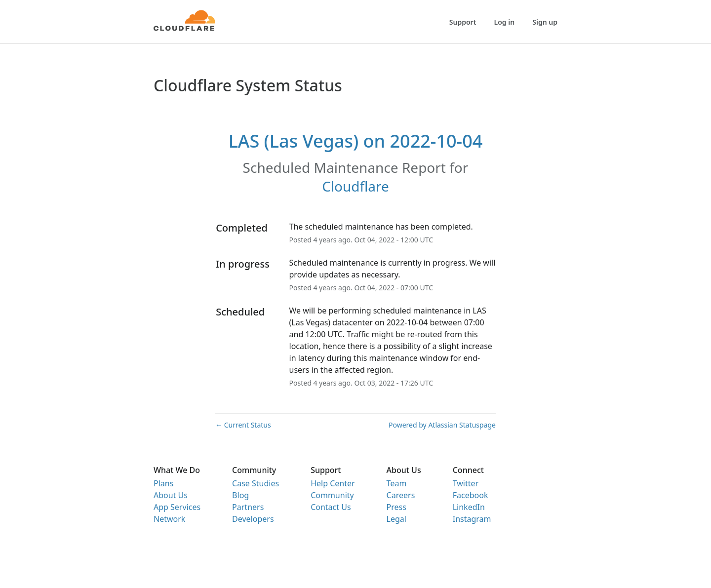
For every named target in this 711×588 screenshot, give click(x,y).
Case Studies (256, 483)
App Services (177, 507)
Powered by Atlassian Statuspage (442, 425)
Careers (401, 495)
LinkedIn (469, 507)
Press (396, 507)
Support (463, 22)
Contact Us (331, 507)
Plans (163, 483)
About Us (171, 495)
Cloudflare (355, 186)
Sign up (545, 22)
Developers (253, 519)
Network (169, 519)
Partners (248, 507)
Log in (505, 22)
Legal (396, 519)
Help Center (333, 483)
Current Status (243, 425)
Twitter (466, 483)
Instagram (472, 519)
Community (332, 495)
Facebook (471, 495)
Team (397, 483)
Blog (240, 495)
